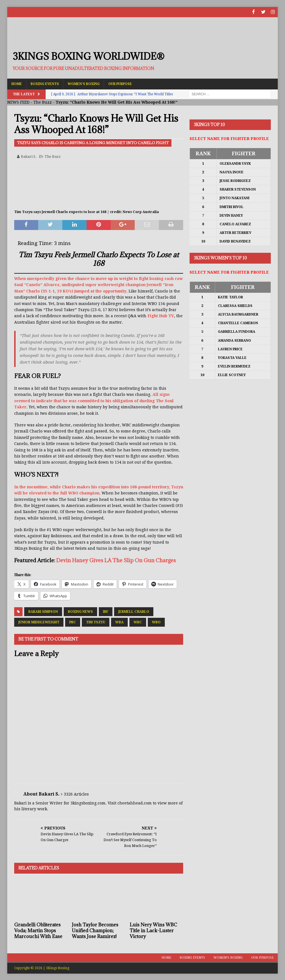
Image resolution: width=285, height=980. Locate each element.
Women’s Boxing (84, 83)
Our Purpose (120, 83)
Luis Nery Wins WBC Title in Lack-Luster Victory (153, 930)
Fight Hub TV (161, 316)
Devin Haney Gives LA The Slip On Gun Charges (116, 560)
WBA (119, 622)
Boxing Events (45, 83)
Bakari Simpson (43, 611)
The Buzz (43, 102)
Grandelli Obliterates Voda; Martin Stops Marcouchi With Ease (38, 930)
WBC (138, 622)
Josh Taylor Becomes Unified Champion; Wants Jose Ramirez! (95, 930)
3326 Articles (76, 794)
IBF (106, 611)
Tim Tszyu (96, 622)
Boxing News (80, 611)
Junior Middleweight (39, 622)
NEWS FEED (18, 102)
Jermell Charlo (134, 611)
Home (17, 83)
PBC (73, 622)
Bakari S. (29, 156)
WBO (156, 622)
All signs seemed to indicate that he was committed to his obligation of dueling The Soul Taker (94, 400)
